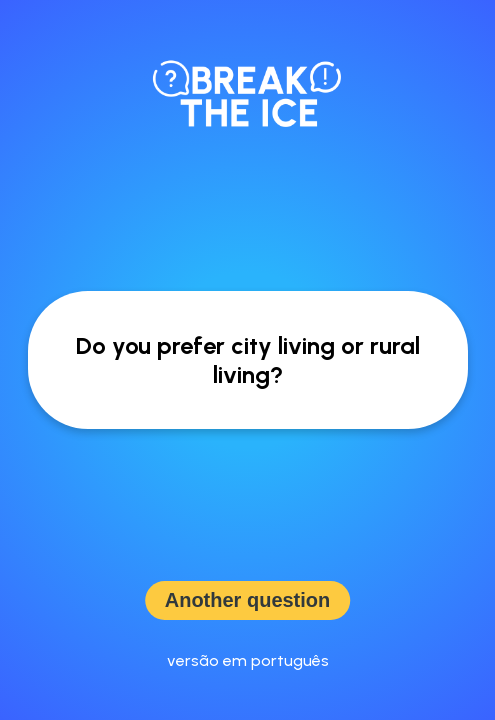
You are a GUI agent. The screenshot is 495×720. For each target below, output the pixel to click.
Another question (248, 600)
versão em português (248, 660)
